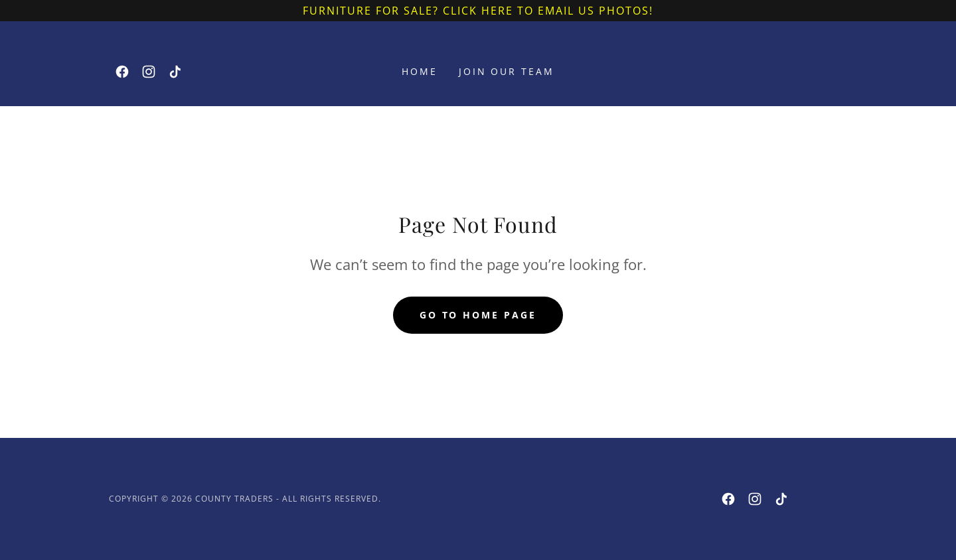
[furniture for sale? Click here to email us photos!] (478, 11)
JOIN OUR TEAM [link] (507, 71)
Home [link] (420, 71)
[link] (122, 72)
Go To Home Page (478, 315)
